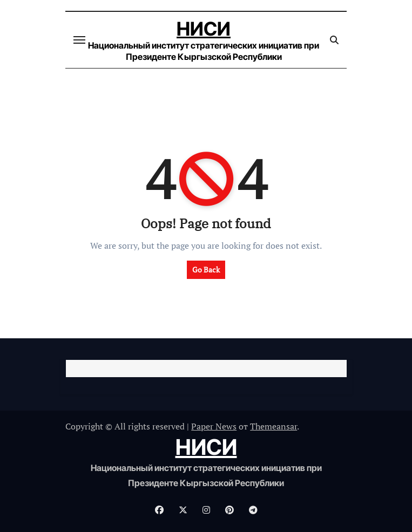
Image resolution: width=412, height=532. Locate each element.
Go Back (206, 270)
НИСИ (204, 29)
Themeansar (273, 426)
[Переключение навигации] (79, 40)
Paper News (214, 426)
